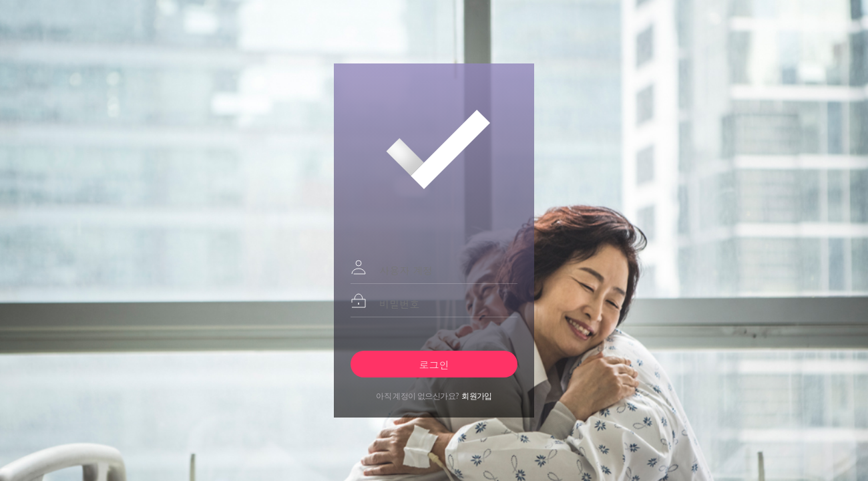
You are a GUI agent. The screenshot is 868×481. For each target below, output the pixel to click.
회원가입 (477, 396)
